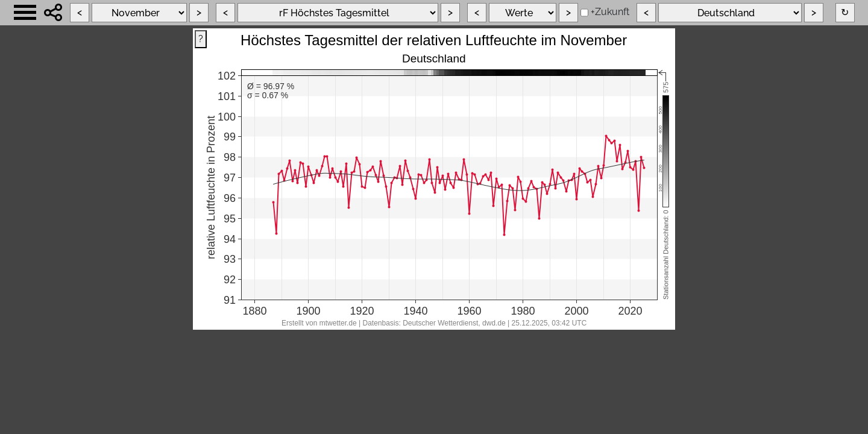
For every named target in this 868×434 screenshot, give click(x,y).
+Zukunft (610, 12)
